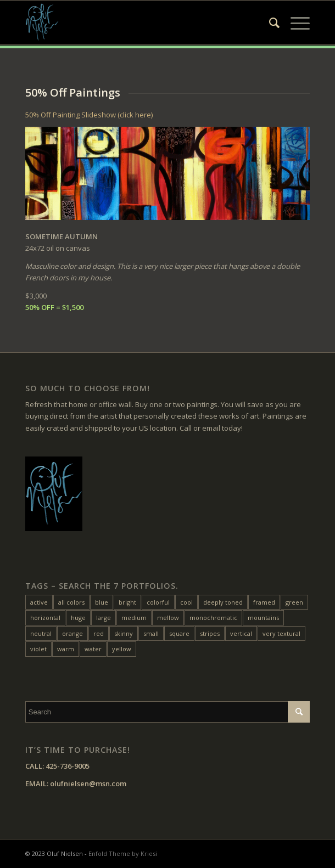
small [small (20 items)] (151, 633)
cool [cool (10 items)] (186, 602)
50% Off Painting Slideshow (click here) (89, 115)
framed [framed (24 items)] (264, 602)
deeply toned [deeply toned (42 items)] (223, 602)
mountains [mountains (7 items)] (263, 618)
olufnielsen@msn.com (88, 784)
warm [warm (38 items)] (66, 649)
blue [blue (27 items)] (102, 602)
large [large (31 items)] (104, 618)
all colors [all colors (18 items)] (71, 602)
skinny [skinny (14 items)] (124, 633)
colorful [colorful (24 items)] (158, 602)
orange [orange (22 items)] (72, 633)
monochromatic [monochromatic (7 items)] (213, 618)
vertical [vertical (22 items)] (241, 633)
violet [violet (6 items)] (38, 649)
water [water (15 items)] (93, 649)
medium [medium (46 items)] (134, 618)
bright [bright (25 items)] (127, 602)
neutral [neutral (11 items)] (41, 633)
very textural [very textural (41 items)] (281, 633)
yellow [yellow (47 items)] (122, 649)
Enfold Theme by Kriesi (123, 853)
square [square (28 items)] (179, 633)
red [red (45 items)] (99, 633)
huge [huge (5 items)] (78, 618)
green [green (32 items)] (294, 602)
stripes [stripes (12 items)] (210, 633)
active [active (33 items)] (39, 602)
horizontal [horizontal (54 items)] (45, 618)
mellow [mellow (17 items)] (168, 618)
